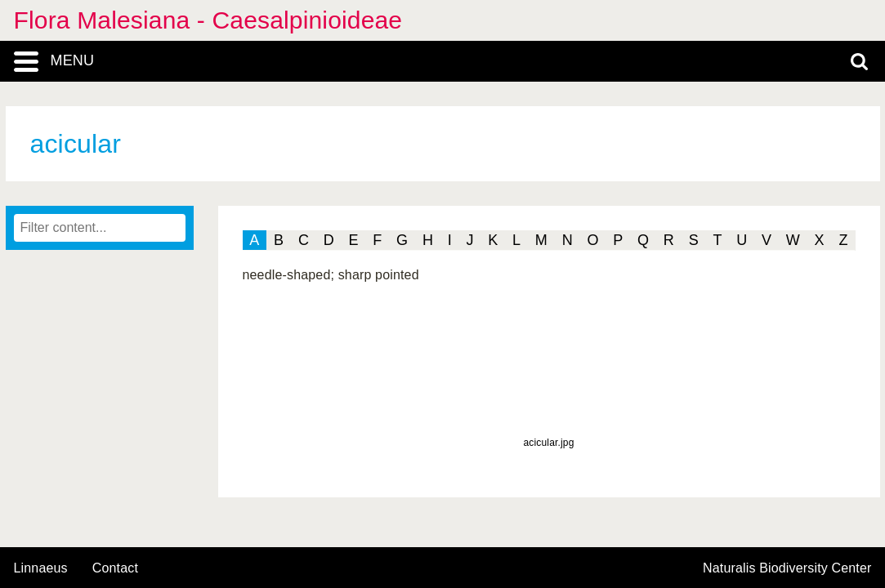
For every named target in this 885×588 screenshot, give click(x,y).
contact (115, 568)
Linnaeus (41, 568)
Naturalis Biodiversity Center (787, 568)
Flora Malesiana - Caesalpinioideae (208, 20)
